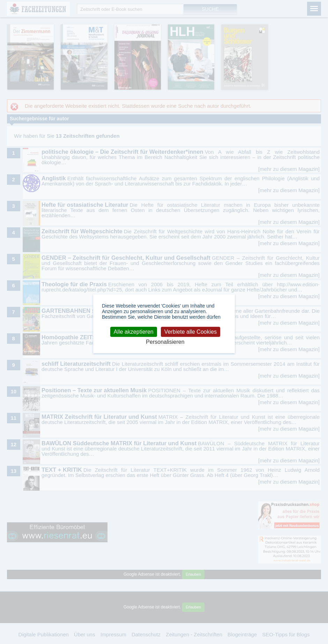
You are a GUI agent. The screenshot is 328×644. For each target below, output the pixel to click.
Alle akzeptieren (134, 332)
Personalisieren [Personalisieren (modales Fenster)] (165, 342)
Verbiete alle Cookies (191, 332)
